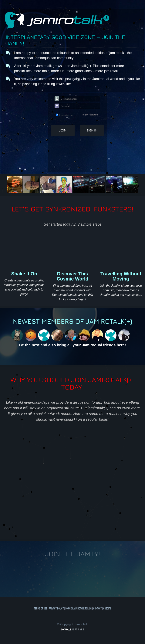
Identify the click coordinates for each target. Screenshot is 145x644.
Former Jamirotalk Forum (79, 608)
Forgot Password (90, 115)
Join (63, 130)
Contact (97, 608)
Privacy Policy (56, 608)
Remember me (66, 115)
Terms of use (41, 608)
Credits (107, 608)
